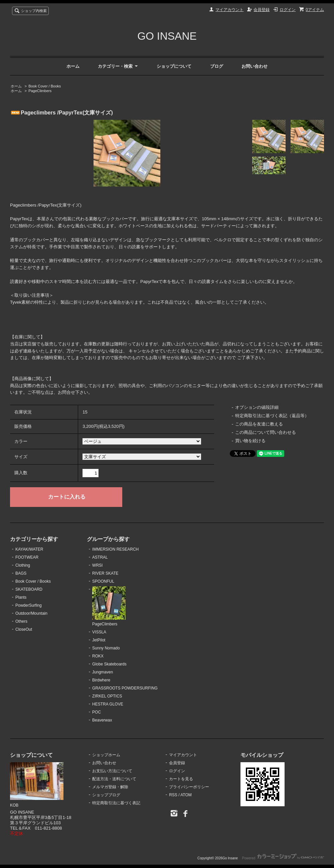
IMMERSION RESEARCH (115, 549)
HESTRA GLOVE (108, 704)
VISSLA (99, 632)
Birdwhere (101, 680)
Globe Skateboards (109, 664)
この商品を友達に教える (259, 424)
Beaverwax (102, 720)
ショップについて (174, 66)
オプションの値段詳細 (257, 407)
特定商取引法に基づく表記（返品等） (272, 416)
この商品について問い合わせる (266, 432)
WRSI (97, 565)
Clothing (23, 565)
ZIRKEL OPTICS (107, 696)
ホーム (73, 66)
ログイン (288, 10)
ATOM (186, 795)
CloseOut (24, 629)
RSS (173, 795)
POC (97, 712)
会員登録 (262, 10)
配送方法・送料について (114, 779)
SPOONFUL (103, 581)
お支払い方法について (112, 771)
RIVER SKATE (105, 573)
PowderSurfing (29, 605)
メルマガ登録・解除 (110, 787)
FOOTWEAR (27, 557)
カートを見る (181, 779)
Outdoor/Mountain (31, 613)
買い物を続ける (250, 441)
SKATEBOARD (29, 589)
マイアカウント (229, 10)
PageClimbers (40, 91)
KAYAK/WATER (29, 549)
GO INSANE (167, 36)
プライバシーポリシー (189, 787)
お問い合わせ (255, 66)
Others (21, 621)
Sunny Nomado (106, 648)
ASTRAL (100, 557)
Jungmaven (103, 672)
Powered (283, 858)
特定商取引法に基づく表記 (116, 803)
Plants (21, 597)
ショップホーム (106, 755)
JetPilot (99, 640)
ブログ (217, 66)
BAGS (21, 573)
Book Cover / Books (45, 86)
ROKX (98, 656)
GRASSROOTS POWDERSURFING (125, 688)
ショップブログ (106, 795)
